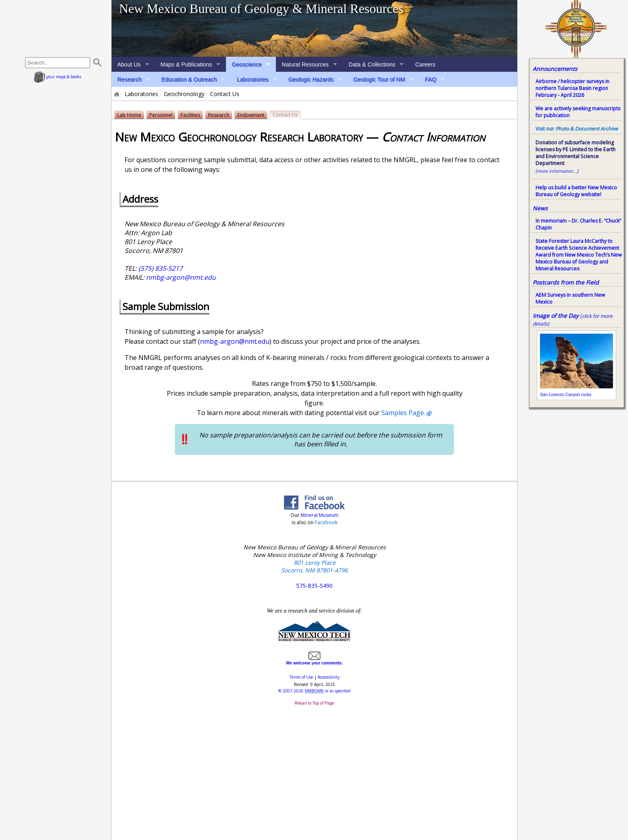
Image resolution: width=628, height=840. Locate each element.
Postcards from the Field (566, 282)
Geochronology (184, 94)
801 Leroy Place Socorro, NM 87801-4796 (314, 566)
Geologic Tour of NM (379, 79)
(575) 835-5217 (160, 268)
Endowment (251, 115)
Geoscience (247, 64)
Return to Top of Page (314, 703)
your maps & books (57, 77)
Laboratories (253, 79)
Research (129, 79)
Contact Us (285, 115)
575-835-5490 (314, 586)
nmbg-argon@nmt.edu (181, 277)
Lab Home (129, 115)
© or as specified (314, 691)
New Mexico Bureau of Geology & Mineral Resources (261, 9)
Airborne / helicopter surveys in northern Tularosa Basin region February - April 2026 (572, 88)
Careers (425, 64)
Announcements (555, 69)
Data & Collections (372, 64)
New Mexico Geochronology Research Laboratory (241, 137)
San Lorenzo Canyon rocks (566, 394)
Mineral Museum (319, 515)
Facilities (190, 115)
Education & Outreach (189, 79)
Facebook (326, 522)
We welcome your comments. (314, 661)
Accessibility (329, 677)
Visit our (577, 129)
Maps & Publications (186, 64)
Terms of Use (301, 677)
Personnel (161, 115)
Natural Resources (305, 64)
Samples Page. (403, 413)
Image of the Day (556, 316)
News (540, 208)
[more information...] (557, 171)
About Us (129, 64)
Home (116, 94)
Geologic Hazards (311, 79)
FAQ (430, 79)
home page (59, 28)
